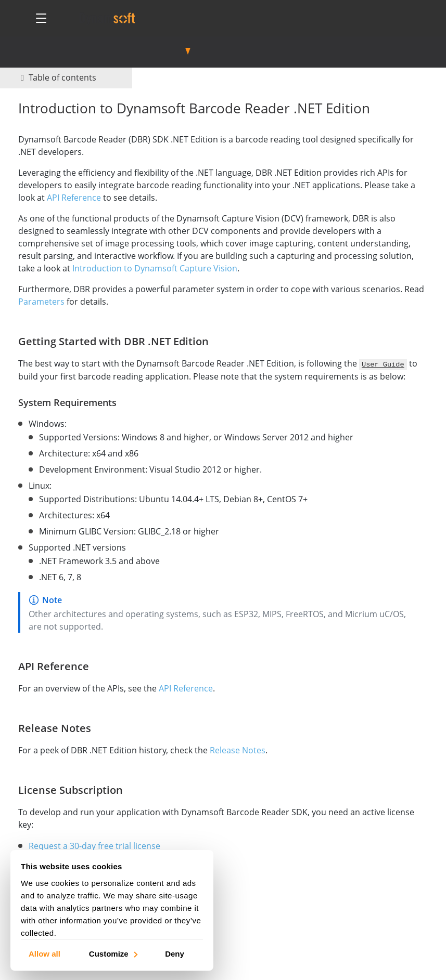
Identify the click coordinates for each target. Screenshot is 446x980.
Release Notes (238, 750)
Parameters (41, 302)
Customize (113, 953)
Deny (175, 953)
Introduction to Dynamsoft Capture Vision (155, 268)
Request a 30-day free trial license (94, 846)
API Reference (74, 198)
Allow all (44, 953)
